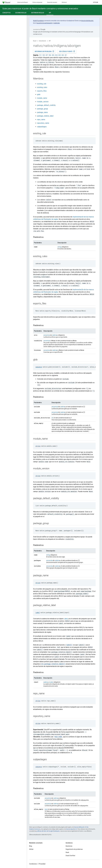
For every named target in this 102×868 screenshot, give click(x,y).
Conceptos (6, 13)
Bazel (35, 41)
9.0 (44, 55)
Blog (31, 846)
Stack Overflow (70, 856)
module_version (43, 102)
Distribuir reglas (38, 13)
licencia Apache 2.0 (72, 829)
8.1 (66, 55)
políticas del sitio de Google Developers (48, 831)
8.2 (63, 55)
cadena (54, 335)
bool (46, 809)
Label (38, 613)
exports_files (42, 91)
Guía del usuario (52, 2)
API (50, 41)
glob (39, 94)
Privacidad (42, 864)
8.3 (60, 55)
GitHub (96, 2)
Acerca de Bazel (23, 2)
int (52, 418)
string (59, 247)
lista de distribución (87, 21)
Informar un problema (44, 51)
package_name (42, 112)
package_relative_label (45, 116)
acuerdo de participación (44, 23)
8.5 (53, 55)
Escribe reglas (21, 13)
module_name (42, 98)
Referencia (65, 2)
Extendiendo (43, 41)
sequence (39, 367)
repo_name (41, 119)
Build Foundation (39, 21)
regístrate (57, 23)
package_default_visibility (46, 105)
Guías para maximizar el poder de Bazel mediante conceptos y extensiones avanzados (40, 9)
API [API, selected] (50, 13)
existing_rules (42, 87)
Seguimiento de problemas (74, 849)
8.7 (47, 55)
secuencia (47, 335)
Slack (67, 852)
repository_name (43, 123)
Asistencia (69, 846)
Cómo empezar (37, 2)
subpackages (42, 127)
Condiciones (33, 864)
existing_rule (42, 84)
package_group (43, 109)
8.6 (50, 55)
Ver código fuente (67, 51)
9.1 (40, 55)
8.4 (56, 55)
